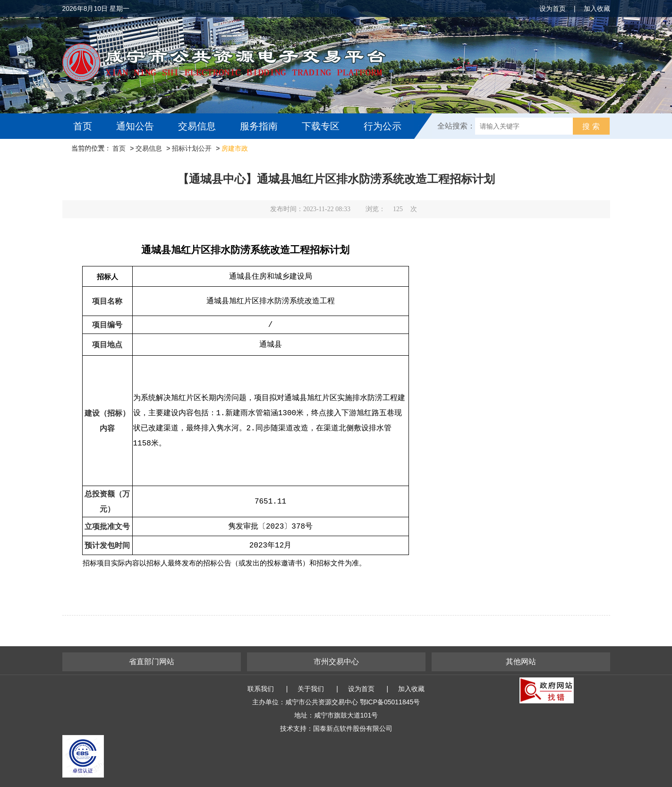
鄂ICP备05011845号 (390, 702)
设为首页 (553, 9)
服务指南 (259, 126)
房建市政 (235, 148)
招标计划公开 (192, 148)
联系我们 (261, 689)
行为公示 (383, 126)
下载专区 (321, 126)
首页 (83, 126)
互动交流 (94, 152)
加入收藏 (597, 9)
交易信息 (197, 126)
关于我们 (311, 689)
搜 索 (591, 126)
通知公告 (135, 126)
